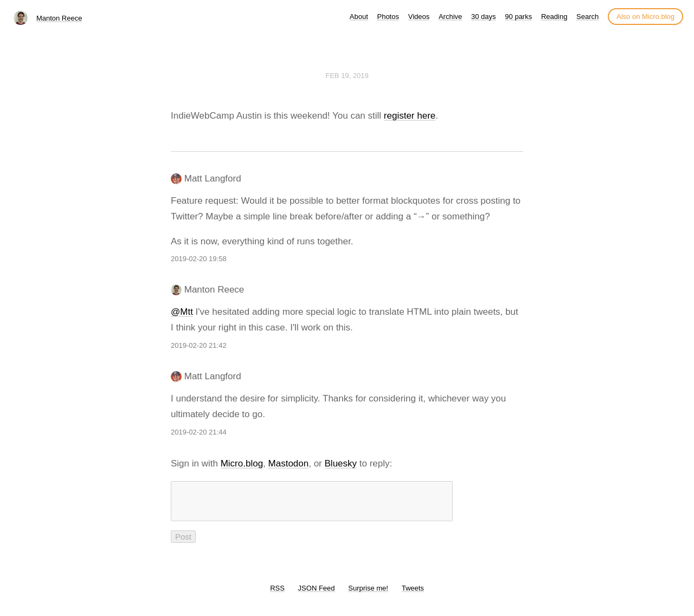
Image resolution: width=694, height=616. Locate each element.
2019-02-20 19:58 (199, 259)
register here (410, 116)
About (359, 17)
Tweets (413, 595)
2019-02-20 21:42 (199, 345)
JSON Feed (317, 595)
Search (587, 17)
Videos (419, 17)
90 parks (518, 17)
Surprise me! (368, 595)
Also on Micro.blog (645, 17)
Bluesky (341, 463)
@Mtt (182, 312)
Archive (450, 17)
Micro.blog (242, 463)
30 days (484, 17)
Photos (388, 17)
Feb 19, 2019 (347, 76)
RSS (277, 595)
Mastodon (289, 463)
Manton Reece (59, 18)
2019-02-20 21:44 (199, 432)
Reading (554, 17)
